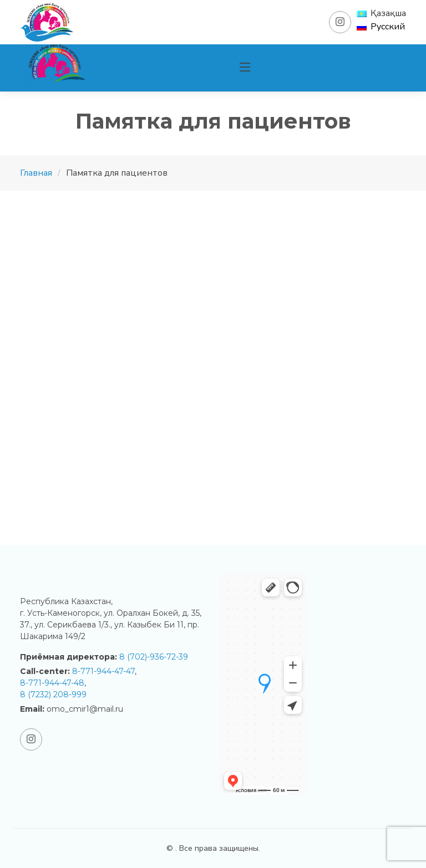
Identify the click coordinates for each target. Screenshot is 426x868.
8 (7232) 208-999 (53, 695)
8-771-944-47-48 (52, 683)
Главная (36, 173)
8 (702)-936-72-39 (154, 657)
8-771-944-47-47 (103, 671)
